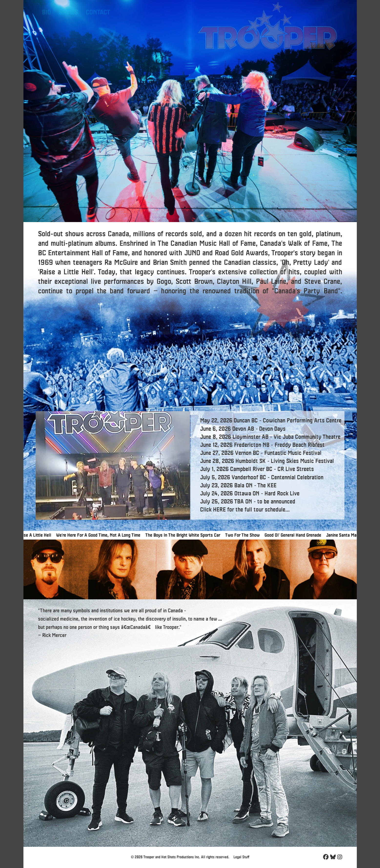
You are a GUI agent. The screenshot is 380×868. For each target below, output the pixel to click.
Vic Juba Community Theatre (307, 437)
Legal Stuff (241, 857)
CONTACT (98, 13)
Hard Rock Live (282, 494)
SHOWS (68, 13)
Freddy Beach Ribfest (300, 445)
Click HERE (213, 510)
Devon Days (272, 429)
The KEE (267, 486)
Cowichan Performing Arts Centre (302, 421)
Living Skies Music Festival (302, 461)
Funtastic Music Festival (293, 453)
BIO (46, 13)
